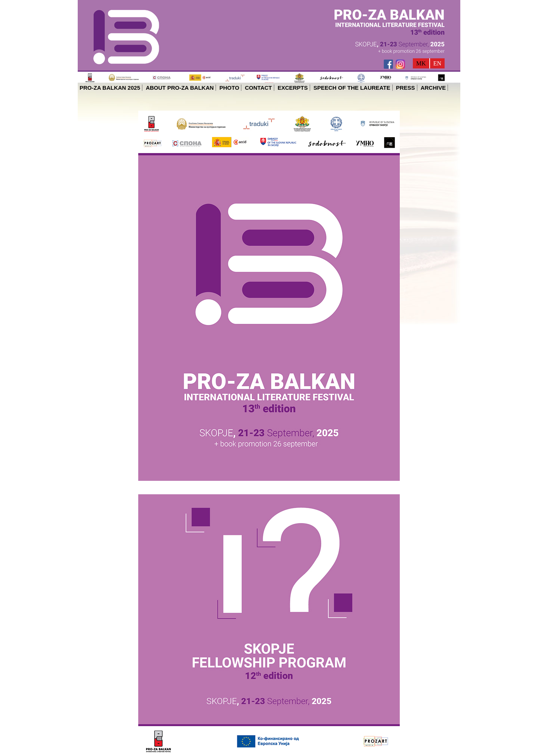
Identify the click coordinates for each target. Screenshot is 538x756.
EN (437, 63)
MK (421, 63)
